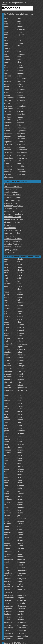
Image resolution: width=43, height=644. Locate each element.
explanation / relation (12, 241)
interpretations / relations (14, 219)
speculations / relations (13, 211)
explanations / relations (13, 187)
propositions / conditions (13, 214)
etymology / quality (11, 250)
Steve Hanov (23, 643)
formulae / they (10, 228)
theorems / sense (11, 225)
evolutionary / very (11, 203)
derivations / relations (12, 198)
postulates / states (11, 192)
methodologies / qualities (14, 206)
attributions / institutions (13, 244)
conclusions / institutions (13, 233)
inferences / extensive (12, 222)
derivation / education (12, 195)
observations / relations (13, 239)
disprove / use (9, 252)
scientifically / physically (13, 230)
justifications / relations (13, 247)
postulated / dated (11, 189)
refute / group (9, 236)
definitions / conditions (13, 200)
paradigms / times (11, 209)
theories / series (10, 184)
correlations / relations (13, 217)
